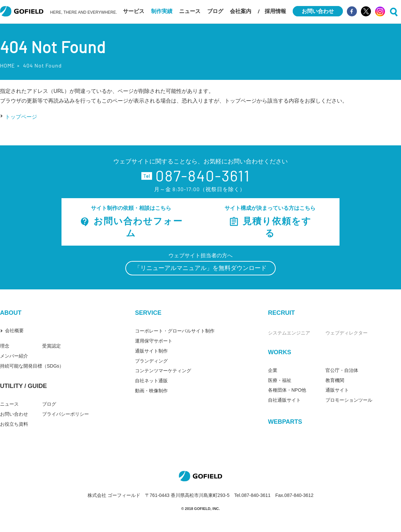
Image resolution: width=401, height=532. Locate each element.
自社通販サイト (284, 400)
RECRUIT (281, 313)
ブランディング (151, 361)
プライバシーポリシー (65, 414)
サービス (134, 11)
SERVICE (148, 313)
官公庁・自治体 (342, 370)
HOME (8, 65)
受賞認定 (51, 346)
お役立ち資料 (14, 424)
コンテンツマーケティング (163, 371)
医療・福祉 (280, 380)
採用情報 (275, 11)
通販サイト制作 (151, 351)
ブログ (215, 11)
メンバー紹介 (14, 356)
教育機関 (335, 380)
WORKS (280, 352)
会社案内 (241, 11)
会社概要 (14, 330)
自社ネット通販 (151, 381)
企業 (273, 370)
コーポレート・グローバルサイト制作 (175, 331)
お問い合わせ (14, 414)
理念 (5, 346)
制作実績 (162, 11)
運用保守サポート (154, 341)
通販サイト (337, 390)
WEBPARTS (285, 422)
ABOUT (11, 313)
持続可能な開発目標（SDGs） (32, 366)
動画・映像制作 (151, 391)
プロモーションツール (349, 400)
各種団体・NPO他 (287, 390)
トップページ (21, 117)
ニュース (190, 11)
